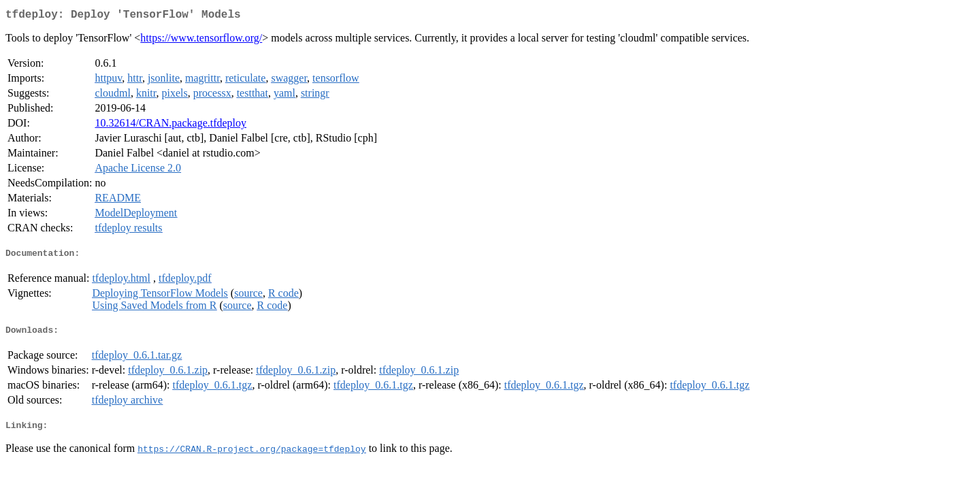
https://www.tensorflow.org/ (201, 40)
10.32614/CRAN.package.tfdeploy (170, 126)
